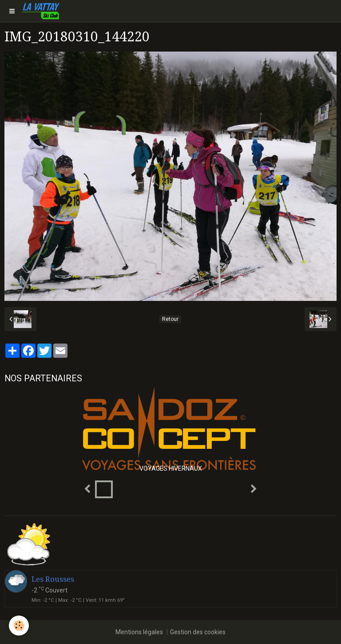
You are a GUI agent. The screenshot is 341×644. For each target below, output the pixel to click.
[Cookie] (19, 626)
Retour (170, 319)
